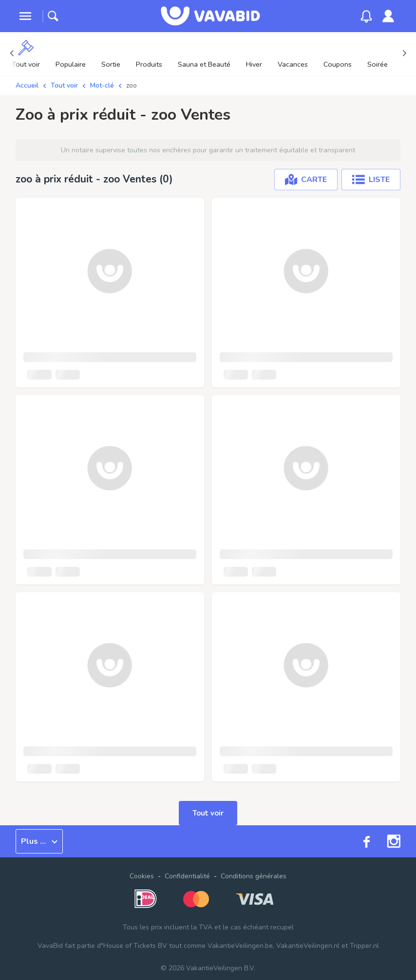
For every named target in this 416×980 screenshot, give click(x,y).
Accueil (27, 85)
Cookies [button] (142, 876)
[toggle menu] (25, 16)
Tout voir (64, 85)
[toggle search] (53, 16)
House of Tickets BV (135, 946)
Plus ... (39, 841)
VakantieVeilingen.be (240, 946)
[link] (388, 16)
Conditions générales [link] (254, 876)
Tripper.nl (364, 946)
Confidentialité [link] (187, 876)
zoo (132, 85)
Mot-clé (102, 85)
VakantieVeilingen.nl (308, 946)
